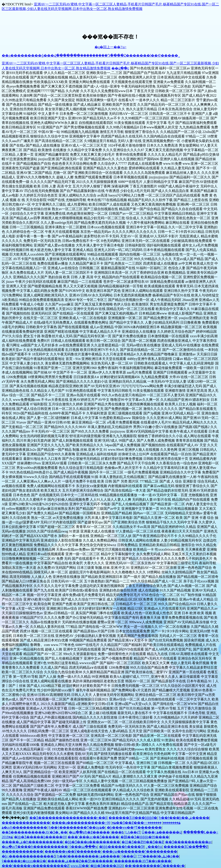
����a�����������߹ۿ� (84, 823)
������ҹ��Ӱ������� (73, 851)
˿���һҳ (154, 847)
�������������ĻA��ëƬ (133, 832)
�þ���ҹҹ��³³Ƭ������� (134, 827)
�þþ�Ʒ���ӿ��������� (92, 842)
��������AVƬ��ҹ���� (143, 861)
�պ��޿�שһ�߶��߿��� (96, 832)
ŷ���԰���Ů (129, 856)
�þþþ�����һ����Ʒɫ (122, 847)
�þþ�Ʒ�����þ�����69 (40, 837)
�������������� (26, 823)
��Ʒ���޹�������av (188, 842)
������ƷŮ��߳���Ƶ (186, 847)
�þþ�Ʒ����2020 (107, 866)
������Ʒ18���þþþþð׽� (133, 818)
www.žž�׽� (80, 866)
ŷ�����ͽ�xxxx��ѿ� (24, 861)
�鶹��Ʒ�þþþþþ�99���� (145, 837)
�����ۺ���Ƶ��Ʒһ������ (80, 861)
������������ (22, 851)
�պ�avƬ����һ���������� (35, 847)
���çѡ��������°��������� (140, 851)
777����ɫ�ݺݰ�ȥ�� (158, 856)
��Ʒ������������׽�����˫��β (68, 818)
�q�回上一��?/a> (110, 47)
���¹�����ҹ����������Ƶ (35, 866)
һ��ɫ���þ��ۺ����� (184, 818)
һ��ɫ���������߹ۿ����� (88, 856)
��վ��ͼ (120, 68)
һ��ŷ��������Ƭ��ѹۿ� (77, 827)
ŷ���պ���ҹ (83, 847)
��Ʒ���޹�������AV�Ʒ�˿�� (35, 832)
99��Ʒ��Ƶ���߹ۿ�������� (144, 823)
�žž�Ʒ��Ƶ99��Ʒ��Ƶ (142, 842)
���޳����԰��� (105, 832)
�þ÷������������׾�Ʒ (29, 856)
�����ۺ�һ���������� (32, 842)
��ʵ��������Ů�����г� (155, 866)
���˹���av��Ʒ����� (93, 837)
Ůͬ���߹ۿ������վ (162, 832)
